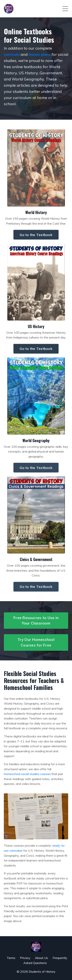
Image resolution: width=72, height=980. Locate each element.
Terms (11, 958)
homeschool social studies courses (27, 774)
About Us (41, 958)
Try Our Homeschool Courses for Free (36, 642)
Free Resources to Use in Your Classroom (36, 621)
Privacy (25, 958)
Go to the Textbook (36, 235)
